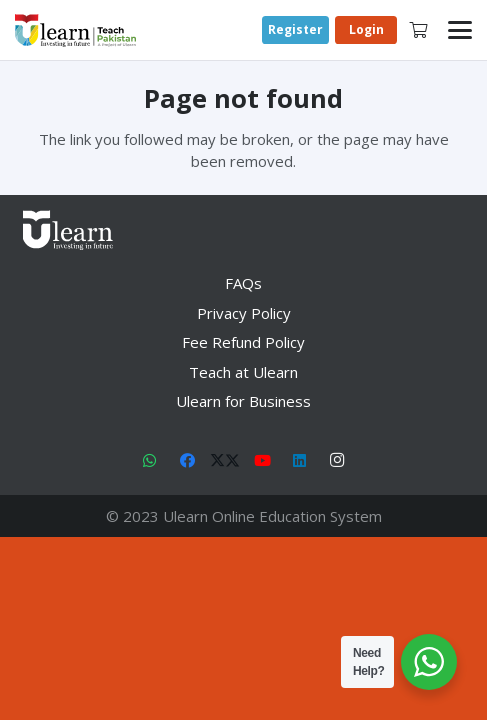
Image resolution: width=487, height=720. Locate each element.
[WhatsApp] (150, 461)
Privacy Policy (244, 313)
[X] (225, 461)
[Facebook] (188, 461)
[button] (460, 30)
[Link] (75, 30)
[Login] (365, 30)
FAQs (243, 283)
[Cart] (418, 30)
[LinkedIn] (300, 461)
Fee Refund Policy (243, 342)
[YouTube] (263, 461)
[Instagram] (338, 461)
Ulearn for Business (243, 401)
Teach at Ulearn (243, 372)
